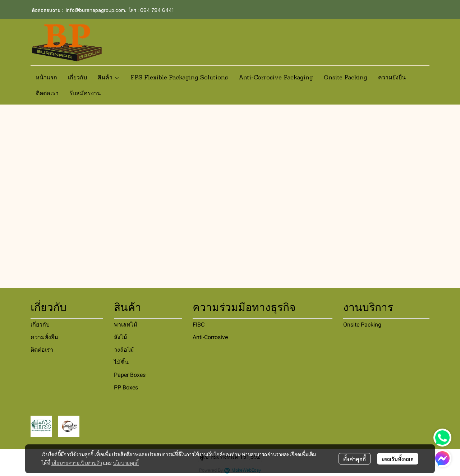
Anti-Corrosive (210, 337)
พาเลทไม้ (126, 325)
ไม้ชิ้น (121, 362)
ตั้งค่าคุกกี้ (355, 459)
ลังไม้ (121, 337)
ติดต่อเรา (42, 350)
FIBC (199, 325)
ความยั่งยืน (44, 337)
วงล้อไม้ (124, 350)
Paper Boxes (130, 375)
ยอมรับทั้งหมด (398, 459)
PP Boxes (126, 387)
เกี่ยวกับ (40, 325)
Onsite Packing (362, 325)
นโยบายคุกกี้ (126, 463)
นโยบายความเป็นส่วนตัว (77, 463)
